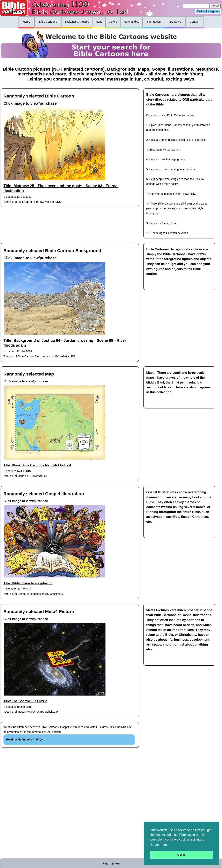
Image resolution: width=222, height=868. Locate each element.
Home (26, 22)
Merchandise (131, 22)
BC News (175, 22)
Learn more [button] (159, 845)
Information (154, 22)
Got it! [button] (181, 855)
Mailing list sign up (208, 12)
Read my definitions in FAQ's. (25, 740)
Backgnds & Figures (77, 22)
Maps (99, 22)
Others (113, 22)
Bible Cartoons (48, 22)
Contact (195, 22)
